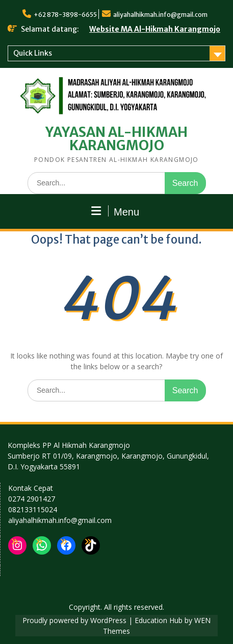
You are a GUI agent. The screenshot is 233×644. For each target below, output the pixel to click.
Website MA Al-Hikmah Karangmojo (155, 29)
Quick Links (33, 53)
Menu (115, 211)
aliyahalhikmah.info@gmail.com (160, 15)
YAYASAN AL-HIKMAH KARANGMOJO (116, 139)
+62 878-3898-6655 (65, 15)
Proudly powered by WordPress (74, 620)
